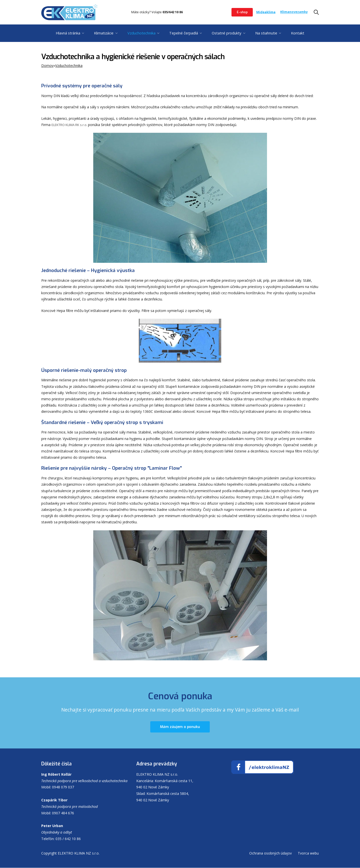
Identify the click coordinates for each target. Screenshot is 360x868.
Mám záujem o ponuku (180, 727)
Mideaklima (266, 12)
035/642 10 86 (173, 12)
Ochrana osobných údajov (270, 853)
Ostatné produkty (226, 33)
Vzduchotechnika (141, 33)
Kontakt (298, 33)
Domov (47, 66)
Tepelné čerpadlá (184, 33)
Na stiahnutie (266, 33)
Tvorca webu (308, 853)
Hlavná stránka (68, 33)
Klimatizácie (104, 33)
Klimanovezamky (294, 12)
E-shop (242, 12)
